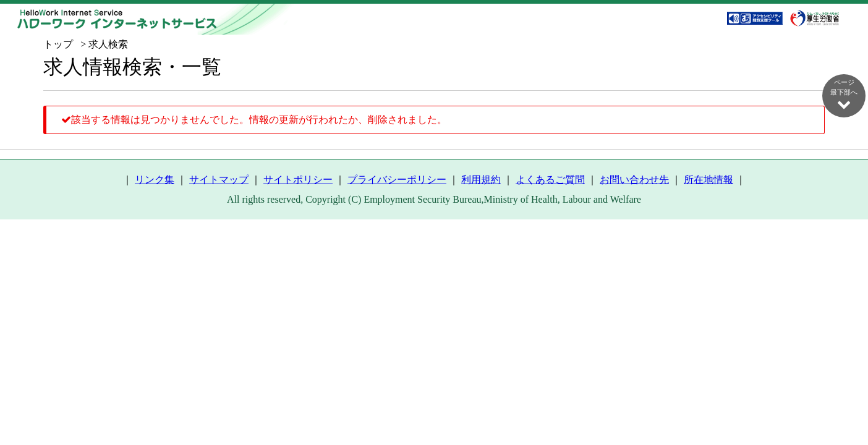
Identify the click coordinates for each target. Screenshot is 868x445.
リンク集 (155, 180)
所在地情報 (708, 180)
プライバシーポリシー (397, 180)
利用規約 (481, 180)
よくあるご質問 (550, 180)
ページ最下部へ (844, 95)
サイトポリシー (298, 180)
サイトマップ (219, 180)
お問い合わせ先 (634, 180)
